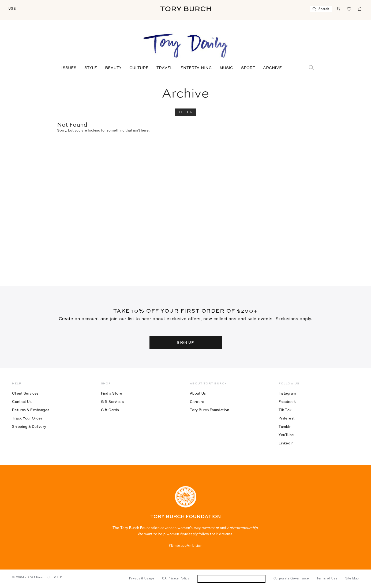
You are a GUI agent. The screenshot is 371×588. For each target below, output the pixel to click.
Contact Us (22, 402)
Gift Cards (110, 410)
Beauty (113, 68)
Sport (248, 68)
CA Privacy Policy (176, 578)
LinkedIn (286, 443)
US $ (12, 9)
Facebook (287, 402)
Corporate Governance (291, 578)
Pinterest (287, 418)
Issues (69, 68)
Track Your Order (27, 418)
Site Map (352, 578)
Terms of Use (327, 578)
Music (226, 68)
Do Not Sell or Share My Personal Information (231, 578)
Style (91, 68)
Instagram (287, 393)
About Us (198, 393)
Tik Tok (285, 410)
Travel (164, 68)
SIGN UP (186, 342)
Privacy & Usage (142, 578)
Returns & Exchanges (31, 410)
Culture (139, 68)
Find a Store (112, 393)
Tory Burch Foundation (210, 410)
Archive (272, 68)
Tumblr (285, 426)
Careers (197, 402)
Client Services (25, 393)
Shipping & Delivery (29, 426)
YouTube (286, 435)
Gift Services (113, 402)
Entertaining (196, 68)
